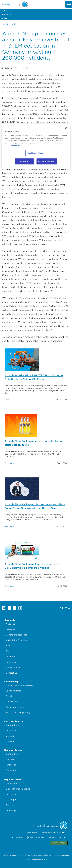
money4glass (13, 811)
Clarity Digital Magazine (18, 789)
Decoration (12, 759)
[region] (36, 147)
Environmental (13, 691)
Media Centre (13, 667)
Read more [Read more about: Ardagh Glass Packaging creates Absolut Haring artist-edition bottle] (9, 463)
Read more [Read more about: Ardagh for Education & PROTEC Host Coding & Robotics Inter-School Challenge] (9, 400)
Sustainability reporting (18, 712)
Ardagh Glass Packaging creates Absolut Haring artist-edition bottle (34, 443)
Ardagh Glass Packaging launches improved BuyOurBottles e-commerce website (32, 566)
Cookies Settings (59, 843)
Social (9, 696)
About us (7, 14)
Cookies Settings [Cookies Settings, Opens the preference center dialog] (35, 153)
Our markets (12, 725)
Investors (11, 629)
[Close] (66, 128)
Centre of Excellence (17, 635)
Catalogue (11, 770)
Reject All (25, 161)
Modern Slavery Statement (54, 833)
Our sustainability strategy (19, 685)
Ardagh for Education (17, 640)
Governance (12, 702)
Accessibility (32, 833)
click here (56, 341)
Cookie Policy (18, 837)
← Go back (9, 24)
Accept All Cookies (47, 161)
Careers (10, 651)
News (9, 646)
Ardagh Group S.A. (16, 855)
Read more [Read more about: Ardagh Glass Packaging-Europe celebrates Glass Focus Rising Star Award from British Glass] (9, 526)
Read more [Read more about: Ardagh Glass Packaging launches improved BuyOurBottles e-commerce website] (9, 586)
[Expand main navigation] (68, 4)
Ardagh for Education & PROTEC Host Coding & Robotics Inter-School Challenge (34, 377)
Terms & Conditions (58, 837)
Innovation (11, 662)
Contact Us (12, 673)
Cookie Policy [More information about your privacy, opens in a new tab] (15, 145)
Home (5, 10)
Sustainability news (16, 707)
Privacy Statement (37, 837)
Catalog (10, 736)
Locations (11, 656)
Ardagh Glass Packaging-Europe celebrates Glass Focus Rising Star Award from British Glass (35, 506)
